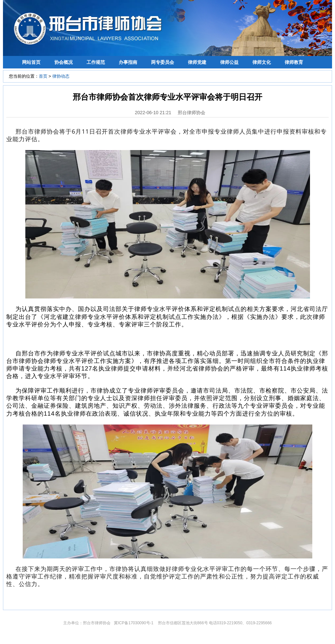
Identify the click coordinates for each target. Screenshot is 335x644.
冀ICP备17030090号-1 (134, 623)
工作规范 (96, 62)
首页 (43, 76)
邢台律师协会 (192, 113)
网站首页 (31, 62)
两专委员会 (163, 62)
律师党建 (197, 62)
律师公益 (229, 62)
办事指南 (128, 62)
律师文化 (262, 62)
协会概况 (64, 62)
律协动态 (61, 76)
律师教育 (294, 62)
